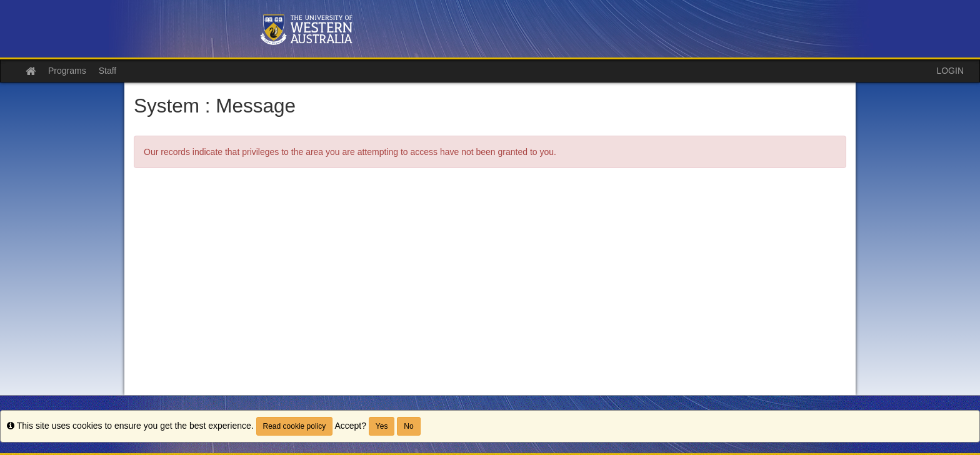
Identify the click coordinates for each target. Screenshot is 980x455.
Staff (108, 71)
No (408, 426)
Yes (382, 426)
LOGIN (950, 71)
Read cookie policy (295, 426)
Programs (67, 71)
